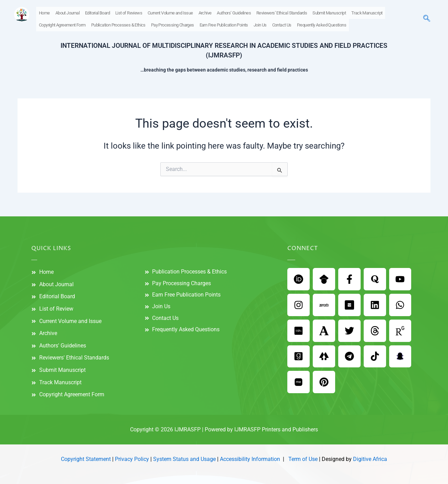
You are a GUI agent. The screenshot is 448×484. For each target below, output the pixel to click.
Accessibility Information (250, 459)
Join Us (260, 24)
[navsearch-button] (427, 19)
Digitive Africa (370, 459)
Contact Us (282, 24)
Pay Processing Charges (173, 24)
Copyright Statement (86, 459)
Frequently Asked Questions (322, 24)
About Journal (67, 13)
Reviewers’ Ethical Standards (282, 13)
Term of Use (303, 459)
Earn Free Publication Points (224, 24)
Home (44, 13)
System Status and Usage (184, 459)
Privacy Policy (132, 459)
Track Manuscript (367, 13)
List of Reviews (129, 13)
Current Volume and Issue (170, 13)
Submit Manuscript (329, 13)
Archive (205, 13)
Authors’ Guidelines (234, 13)
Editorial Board (97, 13)
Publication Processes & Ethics (118, 24)
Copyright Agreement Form (62, 24)
